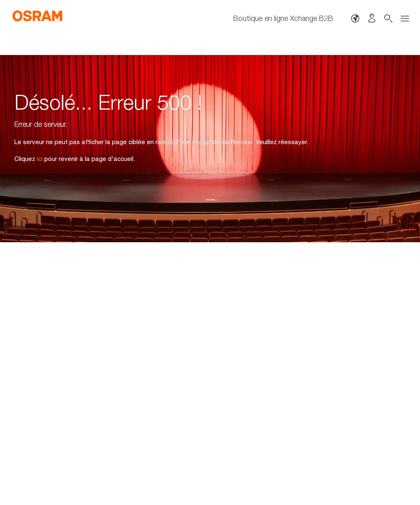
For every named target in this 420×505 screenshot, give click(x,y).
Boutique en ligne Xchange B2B (283, 18)
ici (40, 158)
